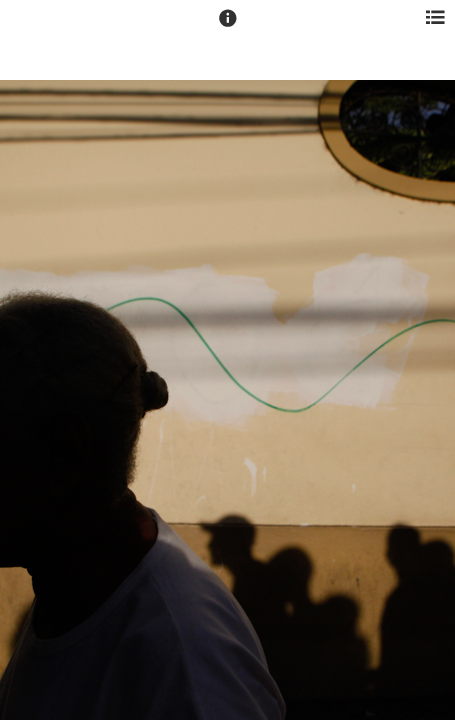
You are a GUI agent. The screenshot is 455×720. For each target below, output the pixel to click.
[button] (228, 27)
